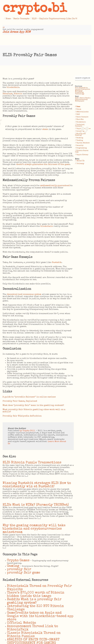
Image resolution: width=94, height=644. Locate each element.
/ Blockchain (80, 122)
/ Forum (78, 109)
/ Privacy (80, 164)
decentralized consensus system (24, 294)
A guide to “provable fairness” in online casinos (29, 397)
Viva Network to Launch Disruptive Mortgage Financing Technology (83, 91)
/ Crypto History (82, 155)
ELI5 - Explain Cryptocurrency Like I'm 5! (55, 19)
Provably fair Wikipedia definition (22, 416)
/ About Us (80, 161)
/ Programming (81, 148)
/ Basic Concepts (82, 117)
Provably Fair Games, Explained (20, 401)
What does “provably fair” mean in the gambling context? (33, 405)
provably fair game (24, 573)
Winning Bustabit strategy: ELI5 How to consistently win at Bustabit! (37, 485)
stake (45, 129)
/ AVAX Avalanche (82, 112)
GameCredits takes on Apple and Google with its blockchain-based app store (40, 616)
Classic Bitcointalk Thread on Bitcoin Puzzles (34, 635)
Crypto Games (18, 561)
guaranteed (55, 186)
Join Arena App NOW (17, 32)
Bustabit (57, 262)
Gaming (13, 566)
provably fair (19, 569)
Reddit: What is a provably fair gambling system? (34, 601)
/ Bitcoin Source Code (82, 151)
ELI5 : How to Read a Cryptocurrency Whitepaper (83, 100)
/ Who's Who (79, 119)
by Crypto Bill (27, 431)
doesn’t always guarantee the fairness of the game (43, 164)
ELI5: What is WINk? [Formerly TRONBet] (36, 505)
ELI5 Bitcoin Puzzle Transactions (32, 463)
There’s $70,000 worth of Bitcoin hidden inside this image (36, 594)
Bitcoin (18, 94)
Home (8, 19)
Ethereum (8, 94)
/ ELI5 (77, 114)
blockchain (13, 87)
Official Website (21, 623)
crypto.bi (35, 9)
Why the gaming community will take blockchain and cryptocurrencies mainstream (34, 529)
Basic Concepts (21, 19)
